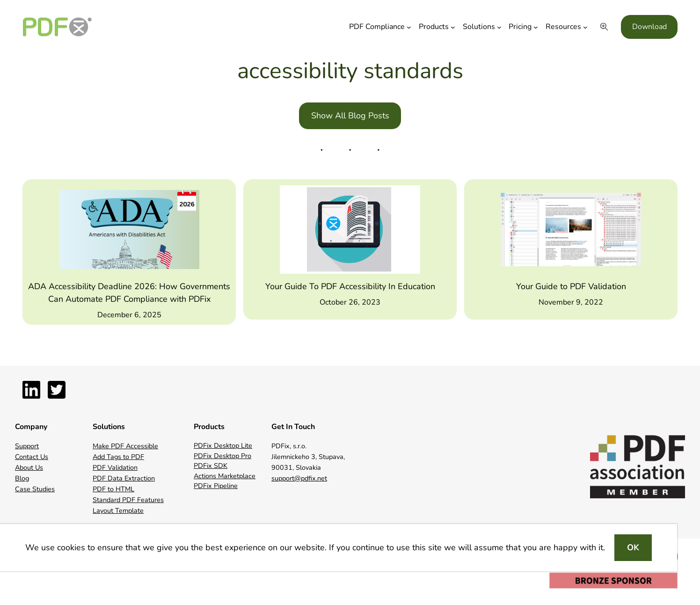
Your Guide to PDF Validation (571, 286)
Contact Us (32, 457)
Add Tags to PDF (118, 457)
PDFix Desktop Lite (223, 445)
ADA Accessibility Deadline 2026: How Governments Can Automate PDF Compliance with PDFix (129, 293)
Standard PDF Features (128, 500)
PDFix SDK (211, 466)
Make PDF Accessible (125, 446)
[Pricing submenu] (536, 27)
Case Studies (35, 489)
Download (649, 27)
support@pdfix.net (299, 478)
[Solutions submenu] (499, 27)
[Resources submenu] (585, 27)
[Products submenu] (453, 27)
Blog (22, 478)
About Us (29, 467)
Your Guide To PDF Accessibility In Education (350, 286)
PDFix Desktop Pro (222, 456)
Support (27, 446)
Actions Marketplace (225, 476)
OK (633, 547)
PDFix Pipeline (216, 486)
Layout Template (118, 510)
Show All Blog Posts (350, 116)
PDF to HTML (113, 489)
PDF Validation (115, 467)
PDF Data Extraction (124, 478)
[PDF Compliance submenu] (409, 27)
